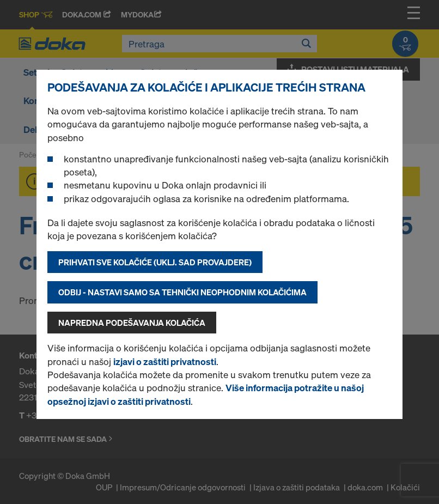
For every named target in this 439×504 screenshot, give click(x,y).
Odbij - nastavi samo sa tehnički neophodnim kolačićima (182, 292)
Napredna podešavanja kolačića (132, 323)
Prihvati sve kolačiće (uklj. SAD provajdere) (155, 262)
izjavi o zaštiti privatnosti (165, 362)
